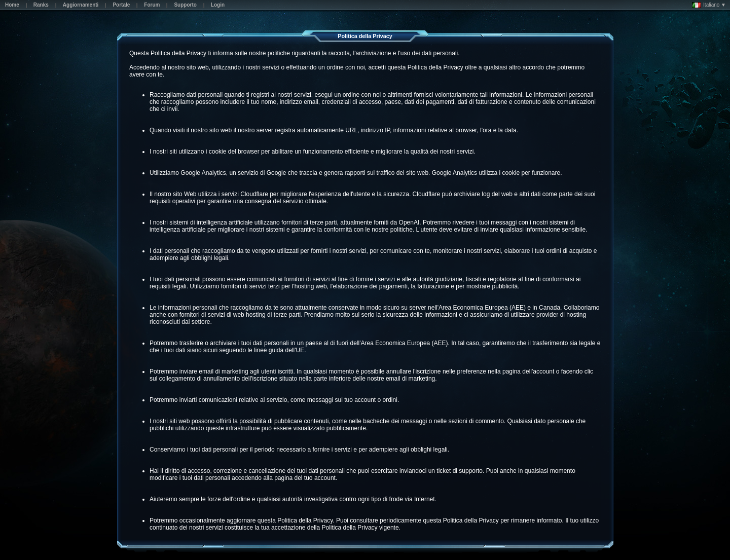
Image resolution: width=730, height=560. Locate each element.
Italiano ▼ (709, 5)
